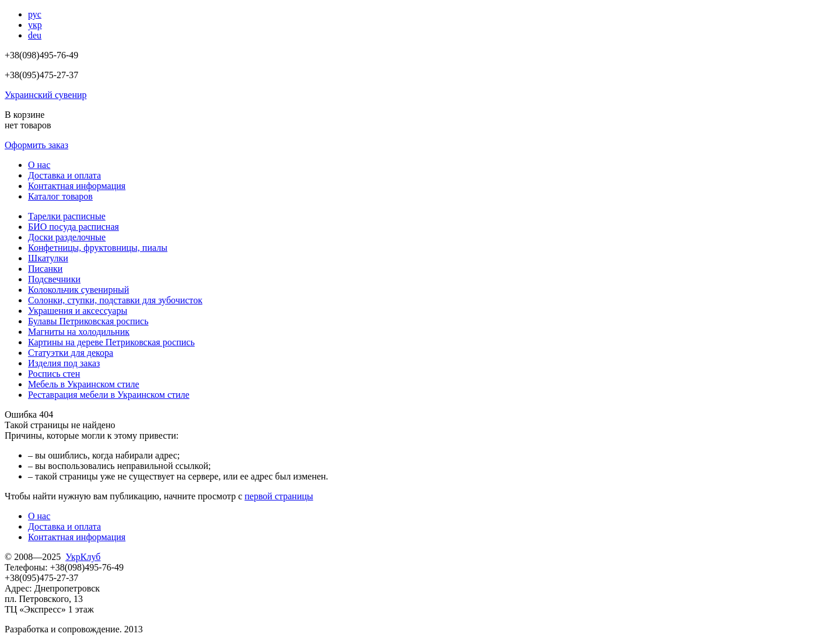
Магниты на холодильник (79, 332)
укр (35, 25)
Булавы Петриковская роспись (88, 321)
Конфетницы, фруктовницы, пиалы (98, 248)
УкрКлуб (83, 557)
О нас (39, 165)
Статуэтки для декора (71, 353)
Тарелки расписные (67, 216)
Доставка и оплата (64, 175)
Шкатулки (48, 258)
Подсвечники (54, 279)
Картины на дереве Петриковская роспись (111, 342)
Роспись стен (54, 374)
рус (35, 14)
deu (35, 35)
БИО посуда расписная (73, 227)
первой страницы (279, 496)
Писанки (45, 269)
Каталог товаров (60, 196)
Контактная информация (77, 186)
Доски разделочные (67, 237)
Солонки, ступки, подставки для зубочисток (115, 300)
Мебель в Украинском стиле (84, 384)
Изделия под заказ (64, 363)
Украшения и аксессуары (78, 311)
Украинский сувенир (46, 95)
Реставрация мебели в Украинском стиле (109, 395)
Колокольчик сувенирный (78, 290)
